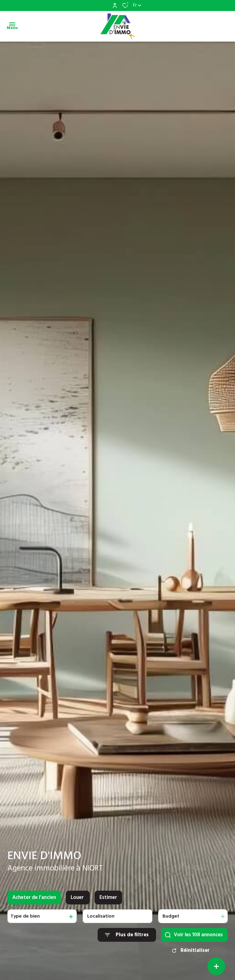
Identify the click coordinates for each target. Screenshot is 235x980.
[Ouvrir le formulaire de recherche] (127, 940)
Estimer (108, 903)
